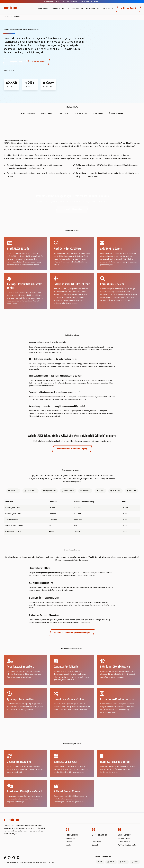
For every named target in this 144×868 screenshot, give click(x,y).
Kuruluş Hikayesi (58, 8)
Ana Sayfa (7, 17)
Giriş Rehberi (96, 842)
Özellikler (69, 842)
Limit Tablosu (63, 113)
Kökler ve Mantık (28, 113)
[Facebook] (14, 858)
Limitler (68, 845)
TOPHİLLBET (11, 8)
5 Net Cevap (98, 113)
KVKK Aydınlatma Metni (127, 845)
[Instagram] (9, 858)
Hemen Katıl (70, 839)
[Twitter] (5, 858)
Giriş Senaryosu (81, 113)
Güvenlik (95, 845)
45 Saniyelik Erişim (93, 8)
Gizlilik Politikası (124, 842)
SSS (93, 839)
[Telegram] (18, 858)
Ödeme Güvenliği (116, 113)
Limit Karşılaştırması (75, 8)
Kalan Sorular (108, 8)
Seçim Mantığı (43, 8)
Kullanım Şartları (124, 839)
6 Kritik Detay (46, 113)
